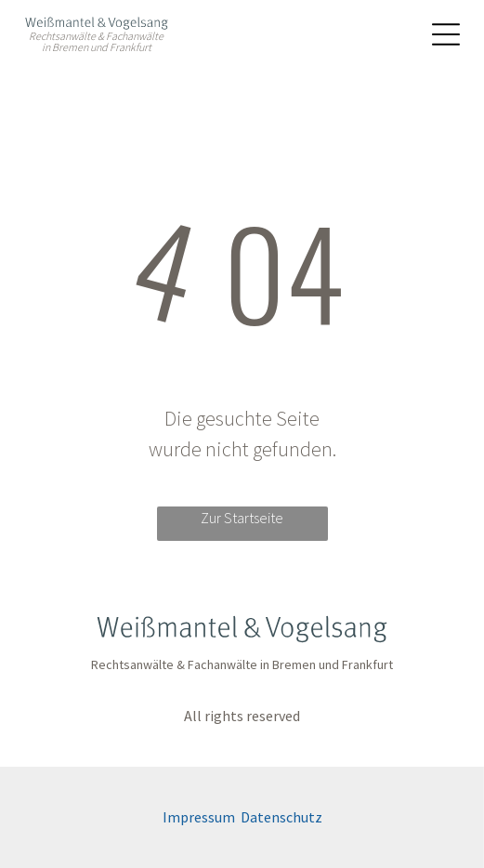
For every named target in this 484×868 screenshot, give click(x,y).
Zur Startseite (242, 518)
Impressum (199, 817)
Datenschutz (281, 817)
